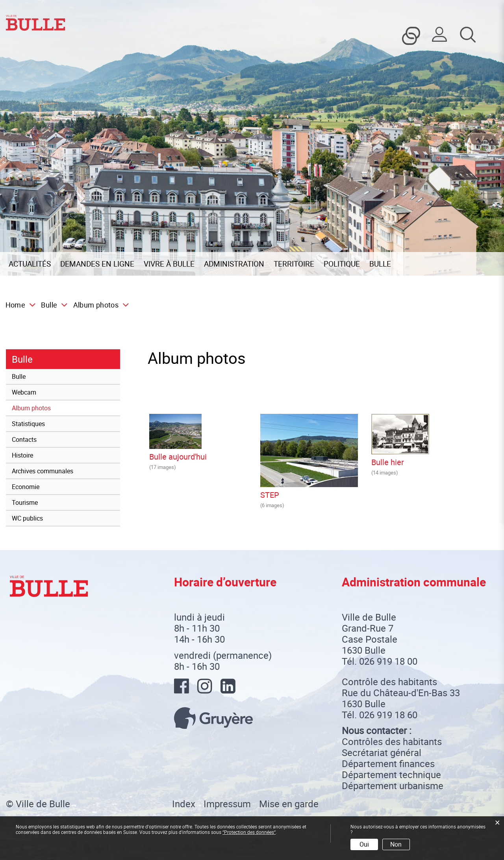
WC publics (27, 518)
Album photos (49, 408)
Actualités (30, 264)
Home (15, 305)
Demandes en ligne (97, 264)
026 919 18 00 (388, 661)
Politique (342, 264)
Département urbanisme (393, 786)
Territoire (294, 264)
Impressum (227, 804)
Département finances (388, 764)
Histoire (22, 455)
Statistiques (28, 424)
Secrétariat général (382, 752)
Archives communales (43, 471)
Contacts (24, 439)
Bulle (380, 264)
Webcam (24, 392)
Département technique (391, 775)
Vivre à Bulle (169, 264)
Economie (26, 487)
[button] (52, 305)
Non (396, 844)
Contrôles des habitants (392, 741)
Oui (364, 844)
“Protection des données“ (249, 832)
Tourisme (25, 502)
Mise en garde (289, 804)
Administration (234, 264)
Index (184, 804)
